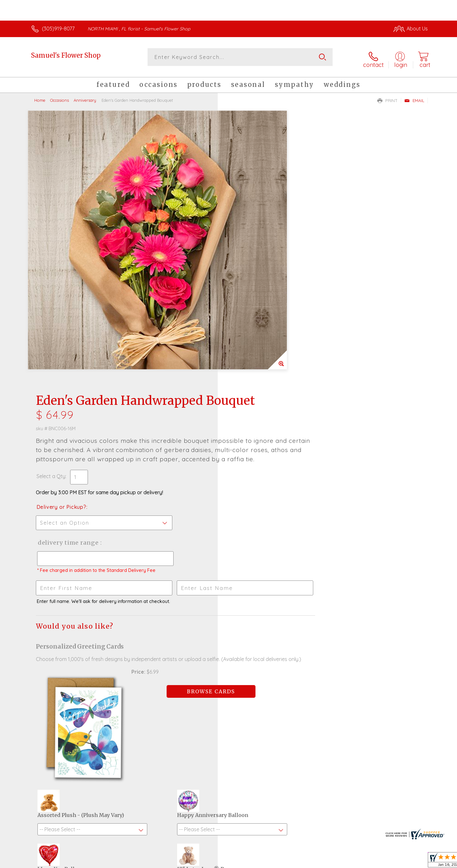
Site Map (411, 861)
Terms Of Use (289, 861)
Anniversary (85, 97)
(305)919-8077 (58, 29)
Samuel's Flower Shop (66, 55)
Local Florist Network (372, 861)
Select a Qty (244, 219)
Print (387, 97)
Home (40, 97)
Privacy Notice (326, 861)
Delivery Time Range (260, 285)
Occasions (60, 97)
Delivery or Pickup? (254, 249)
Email (414, 97)
